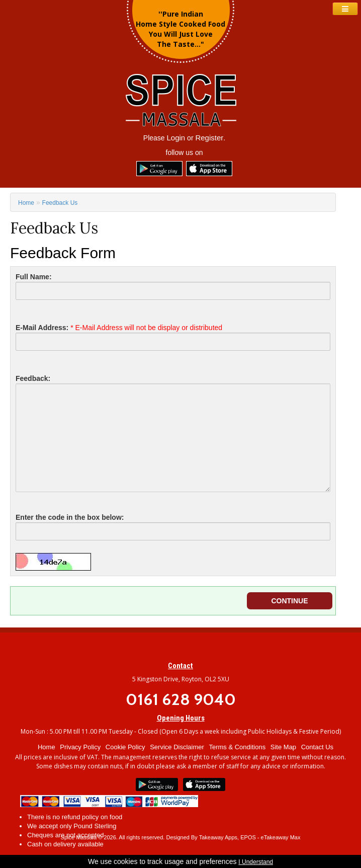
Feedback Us (60, 203)
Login (176, 138)
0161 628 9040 (181, 699)
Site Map (283, 747)
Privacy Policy (80, 747)
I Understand (256, 862)
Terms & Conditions (237, 747)
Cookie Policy (125, 747)
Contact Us (317, 747)
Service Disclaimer (177, 747)
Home (26, 203)
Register (209, 138)
